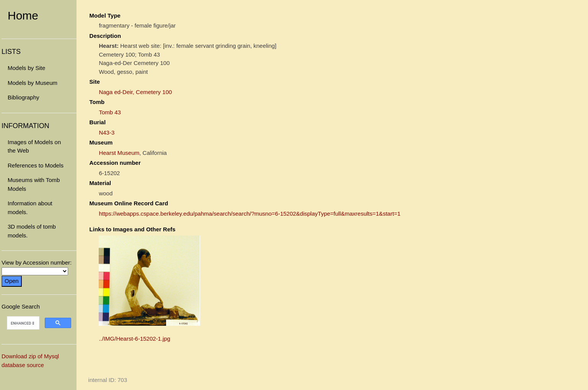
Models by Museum (33, 83)
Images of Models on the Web (34, 146)
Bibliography (24, 97)
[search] (22, 323)
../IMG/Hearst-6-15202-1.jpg (134, 339)
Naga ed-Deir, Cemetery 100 (135, 92)
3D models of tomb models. (32, 231)
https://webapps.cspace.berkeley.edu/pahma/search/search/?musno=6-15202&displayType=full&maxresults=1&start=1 (250, 214)
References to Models (36, 165)
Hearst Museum (119, 153)
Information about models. (30, 208)
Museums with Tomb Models (34, 184)
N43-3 (107, 132)
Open (12, 281)
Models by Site (26, 68)
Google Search (39, 318)
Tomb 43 (110, 112)
